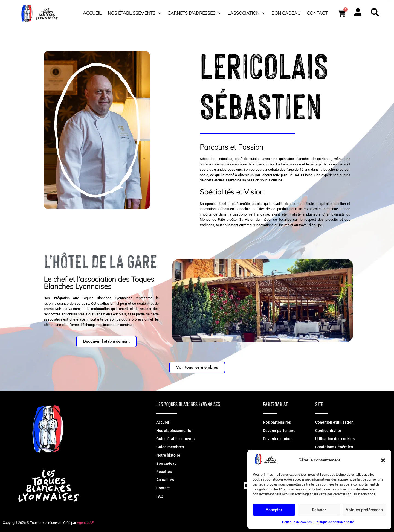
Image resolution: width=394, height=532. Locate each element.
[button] (383, 460)
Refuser (319, 510)
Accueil (92, 13)
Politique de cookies (297, 522)
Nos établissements (134, 13)
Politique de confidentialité (334, 522)
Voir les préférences (364, 510)
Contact (317, 13)
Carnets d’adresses (194, 13)
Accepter (274, 510)
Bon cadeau (286, 13)
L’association (246, 13)
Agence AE (85, 523)
